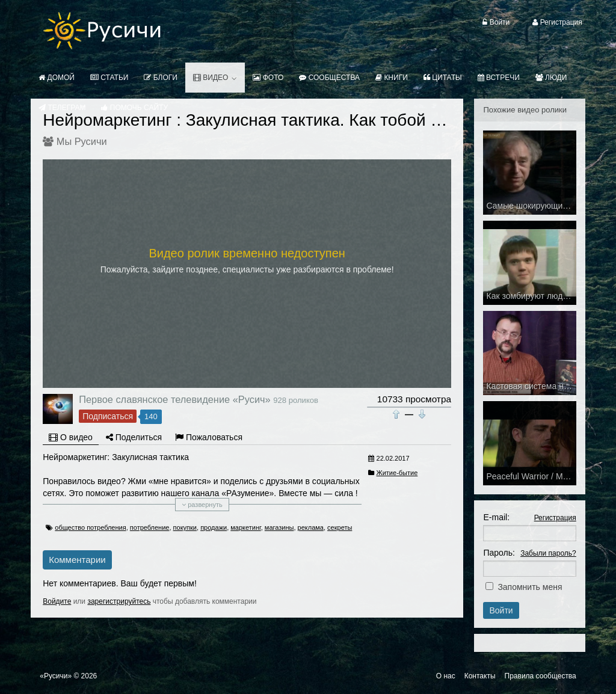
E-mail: (496, 517)
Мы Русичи (82, 141)
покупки (185, 527)
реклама (311, 527)
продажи (214, 527)
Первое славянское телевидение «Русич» (174, 399)
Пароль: (499, 553)
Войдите (57, 601)
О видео (71, 437)
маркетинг (245, 527)
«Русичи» (56, 676)
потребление (150, 527)
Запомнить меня (530, 587)
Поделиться (134, 437)
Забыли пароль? (548, 553)
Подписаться (108, 416)
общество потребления (90, 527)
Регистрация (555, 518)
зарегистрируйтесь (119, 601)
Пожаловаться (209, 437)
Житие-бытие (397, 473)
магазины (279, 527)
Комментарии (77, 560)
